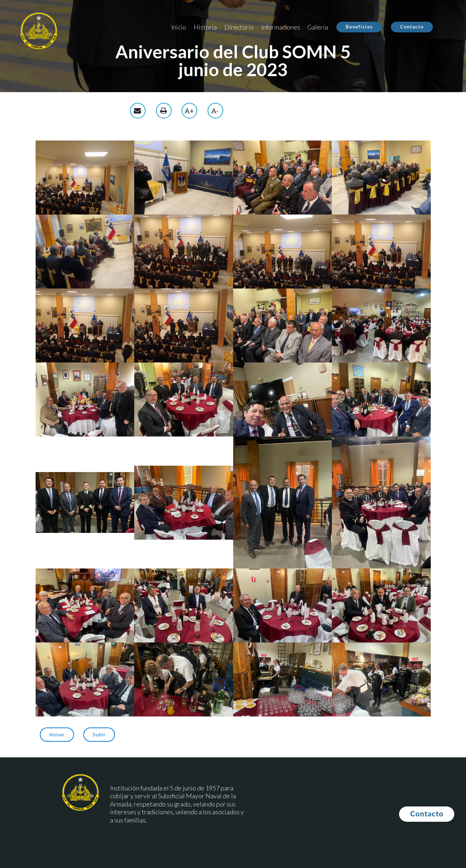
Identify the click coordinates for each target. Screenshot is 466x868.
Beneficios (359, 27)
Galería (318, 27)
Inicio (179, 27)
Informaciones (281, 27)
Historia (205, 27)
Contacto (412, 27)
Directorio (239, 27)
